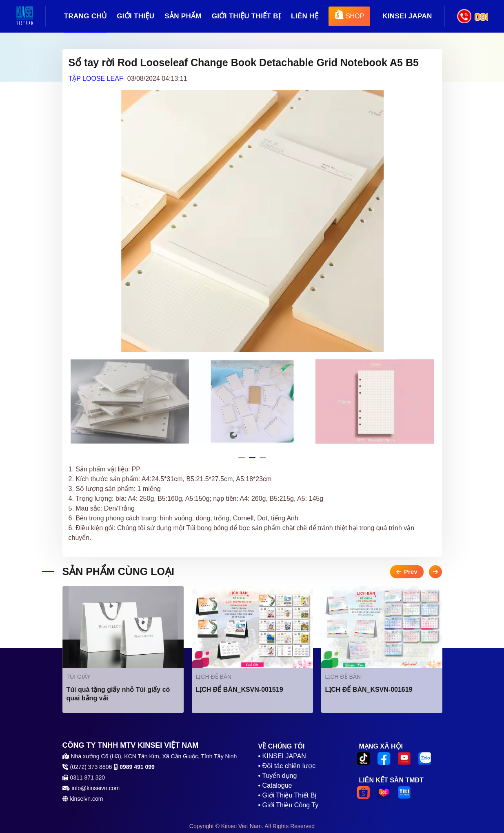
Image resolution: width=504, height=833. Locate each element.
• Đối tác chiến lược (287, 766)
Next (415, 405)
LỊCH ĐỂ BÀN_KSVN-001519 (240, 690)
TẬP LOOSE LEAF (96, 79)
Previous (89, 405)
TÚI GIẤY (79, 677)
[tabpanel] (130, 401)
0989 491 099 (481, 16)
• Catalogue (275, 785)
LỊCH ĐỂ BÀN (214, 677)
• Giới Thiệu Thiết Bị (288, 795)
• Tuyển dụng (278, 776)
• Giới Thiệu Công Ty (289, 805)
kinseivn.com (87, 799)
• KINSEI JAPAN (282, 756)
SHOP (349, 15)
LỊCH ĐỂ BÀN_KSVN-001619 (369, 690)
